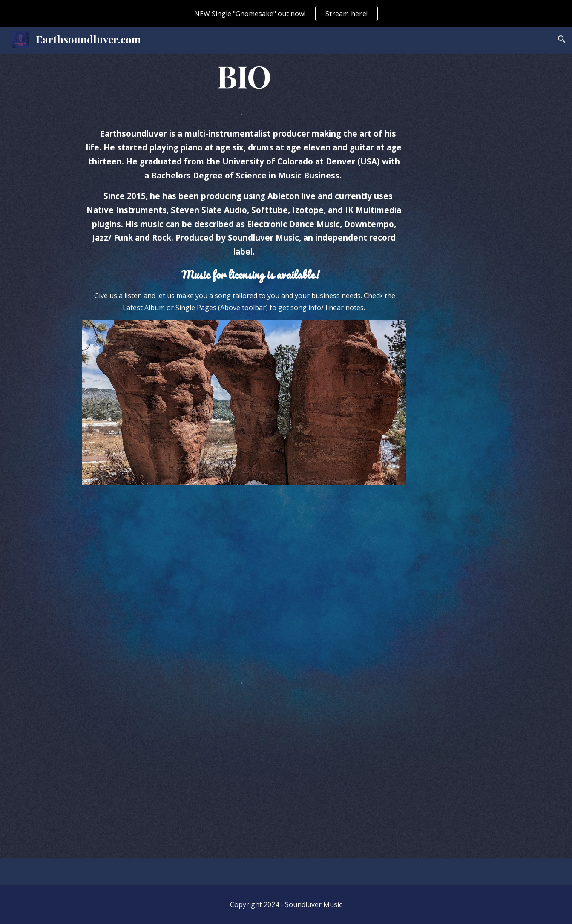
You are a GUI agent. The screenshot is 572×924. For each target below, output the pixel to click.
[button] (562, 39)
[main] (244, 76)
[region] (286, 14)
